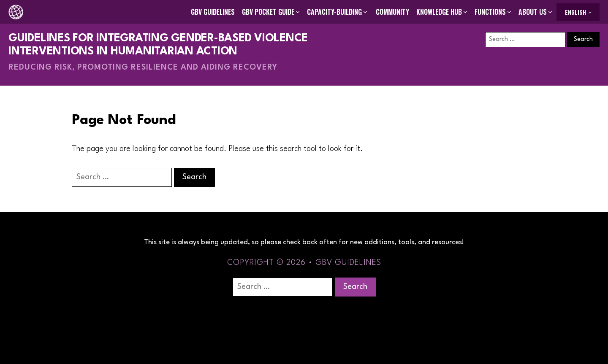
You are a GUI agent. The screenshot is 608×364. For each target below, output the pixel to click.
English (575, 12)
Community (392, 12)
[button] (271, 12)
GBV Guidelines (213, 12)
